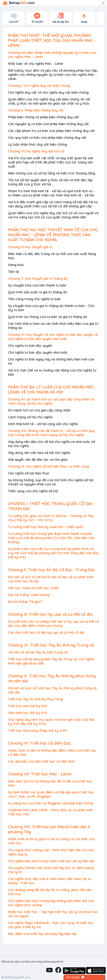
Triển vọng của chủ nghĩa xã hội (33, 491)
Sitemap (50, 962)
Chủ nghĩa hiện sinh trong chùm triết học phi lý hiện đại (51, 861)
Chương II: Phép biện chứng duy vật (36, 110)
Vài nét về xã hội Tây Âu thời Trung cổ (38, 652)
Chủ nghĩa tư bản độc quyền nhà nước (38, 352)
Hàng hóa (16, 265)
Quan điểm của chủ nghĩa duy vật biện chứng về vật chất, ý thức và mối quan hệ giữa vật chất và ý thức (49, 101)
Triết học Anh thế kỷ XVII (28, 706)
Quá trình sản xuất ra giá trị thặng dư (38, 292)
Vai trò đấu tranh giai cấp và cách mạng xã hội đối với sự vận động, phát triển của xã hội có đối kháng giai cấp (53, 204)
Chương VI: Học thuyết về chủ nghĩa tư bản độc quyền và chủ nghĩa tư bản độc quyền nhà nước (53, 337)
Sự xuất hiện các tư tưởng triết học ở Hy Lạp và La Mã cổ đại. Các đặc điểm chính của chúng (53, 624)
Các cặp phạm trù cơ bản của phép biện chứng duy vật (51, 131)
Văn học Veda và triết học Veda (33, 588)
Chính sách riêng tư (34, 962)
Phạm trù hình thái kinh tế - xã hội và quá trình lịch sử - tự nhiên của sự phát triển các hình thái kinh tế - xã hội (51, 193)
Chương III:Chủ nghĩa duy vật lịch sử (36, 151)
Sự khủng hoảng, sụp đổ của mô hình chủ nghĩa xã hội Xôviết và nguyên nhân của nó (51, 482)
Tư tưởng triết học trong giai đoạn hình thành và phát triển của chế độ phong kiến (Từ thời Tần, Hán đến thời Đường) (51, 538)
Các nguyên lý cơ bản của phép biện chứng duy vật (48, 124)
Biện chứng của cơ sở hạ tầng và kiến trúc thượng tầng (51, 173)
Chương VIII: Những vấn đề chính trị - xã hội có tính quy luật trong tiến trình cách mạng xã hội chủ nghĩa (51, 433)
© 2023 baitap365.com (16, 977)
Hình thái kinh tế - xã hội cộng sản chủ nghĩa (43, 424)
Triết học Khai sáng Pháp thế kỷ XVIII (38, 731)
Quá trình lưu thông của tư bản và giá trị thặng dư (48, 317)
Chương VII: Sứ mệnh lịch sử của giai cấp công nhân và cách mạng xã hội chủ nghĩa (51, 401)
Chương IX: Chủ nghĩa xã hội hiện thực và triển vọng (48, 466)
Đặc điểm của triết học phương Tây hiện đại (42, 934)
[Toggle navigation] (103, 3)
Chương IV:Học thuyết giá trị (30, 247)
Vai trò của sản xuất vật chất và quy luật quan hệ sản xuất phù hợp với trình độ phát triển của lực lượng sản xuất (51, 162)
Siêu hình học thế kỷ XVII (28, 713)
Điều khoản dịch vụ (12, 962)
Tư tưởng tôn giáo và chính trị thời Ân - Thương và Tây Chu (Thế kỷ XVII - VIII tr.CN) (51, 518)
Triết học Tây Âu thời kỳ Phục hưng (35, 699)
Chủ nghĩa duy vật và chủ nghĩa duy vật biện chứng (48, 92)
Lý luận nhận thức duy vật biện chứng (38, 144)
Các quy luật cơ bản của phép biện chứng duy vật (47, 138)
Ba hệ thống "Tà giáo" (25, 602)
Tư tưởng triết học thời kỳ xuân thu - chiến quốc (46, 527)
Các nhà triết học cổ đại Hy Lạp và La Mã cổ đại (46, 632)
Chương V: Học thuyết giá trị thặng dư (38, 278)
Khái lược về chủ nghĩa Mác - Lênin (36, 64)
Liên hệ (59, 962)
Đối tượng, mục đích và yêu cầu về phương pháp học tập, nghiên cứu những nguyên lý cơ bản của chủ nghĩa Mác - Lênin (53, 75)
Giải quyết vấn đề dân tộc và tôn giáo (38, 460)
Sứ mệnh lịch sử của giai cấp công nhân (39, 410)
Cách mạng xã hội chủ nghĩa (30, 417)
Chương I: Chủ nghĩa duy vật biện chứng (39, 86)
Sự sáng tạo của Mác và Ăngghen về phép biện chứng (51, 803)
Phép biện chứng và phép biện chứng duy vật (43, 117)
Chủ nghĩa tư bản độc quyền (30, 346)
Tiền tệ (13, 272)
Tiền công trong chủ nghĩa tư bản (34, 299)
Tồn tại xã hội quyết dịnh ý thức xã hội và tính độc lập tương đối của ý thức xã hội (50, 182)
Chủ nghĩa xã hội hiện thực (29, 473)
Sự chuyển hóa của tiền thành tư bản (37, 285)
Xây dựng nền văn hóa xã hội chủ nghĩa (39, 453)
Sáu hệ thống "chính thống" (29, 595)
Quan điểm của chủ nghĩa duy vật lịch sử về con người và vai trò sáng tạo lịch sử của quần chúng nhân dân (53, 215)
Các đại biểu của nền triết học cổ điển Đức (41, 761)
